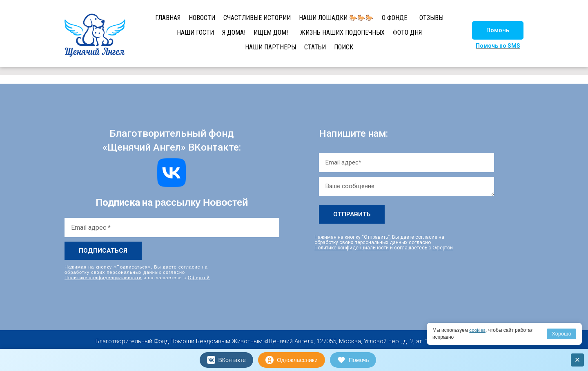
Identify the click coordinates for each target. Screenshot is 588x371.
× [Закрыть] (578, 360)
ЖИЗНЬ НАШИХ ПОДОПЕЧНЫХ (342, 32)
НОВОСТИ (202, 18)
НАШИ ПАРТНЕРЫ (271, 47)
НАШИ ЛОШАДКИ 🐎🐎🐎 (336, 18)
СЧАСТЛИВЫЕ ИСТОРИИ (257, 18)
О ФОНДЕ (394, 18)
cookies (478, 330)
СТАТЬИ (315, 47)
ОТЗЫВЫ (431, 18)
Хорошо (561, 334)
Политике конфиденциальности (103, 278)
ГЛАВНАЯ (168, 18)
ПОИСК (344, 47)
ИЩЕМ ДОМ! (271, 32)
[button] (498, 30)
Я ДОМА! (234, 32)
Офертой (199, 278)
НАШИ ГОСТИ (195, 32)
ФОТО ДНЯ (407, 32)
